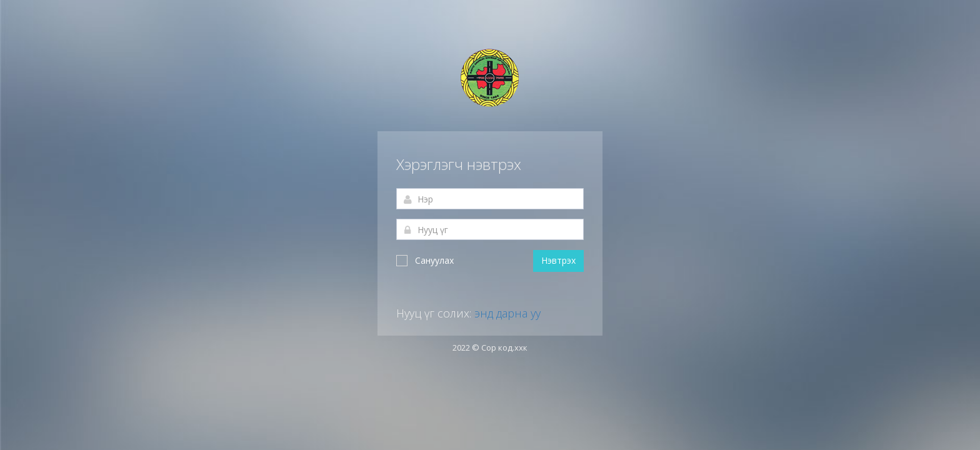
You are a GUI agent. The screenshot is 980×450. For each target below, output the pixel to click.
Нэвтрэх (558, 260)
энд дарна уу (507, 313)
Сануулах (425, 260)
